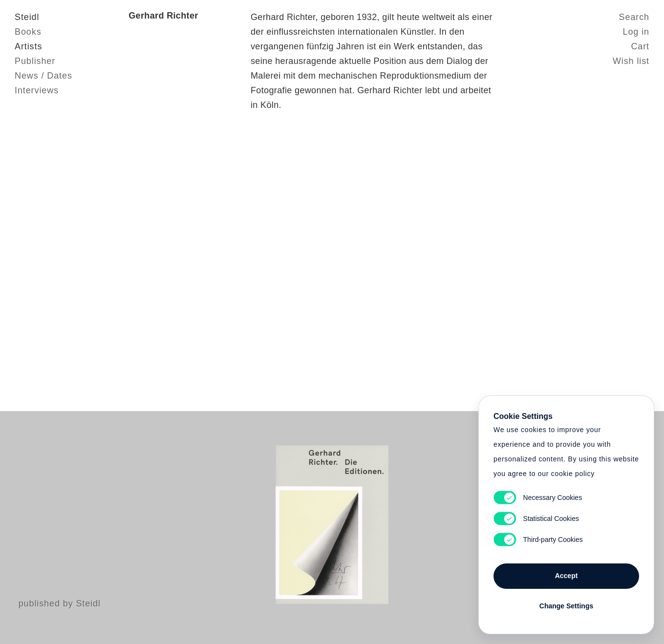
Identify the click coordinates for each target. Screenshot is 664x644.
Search (634, 17)
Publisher (35, 61)
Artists (28, 46)
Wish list (631, 61)
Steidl (27, 17)
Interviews (37, 90)
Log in (636, 32)
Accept (567, 576)
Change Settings (566, 606)
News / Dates (43, 76)
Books (28, 32)
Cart (640, 46)
